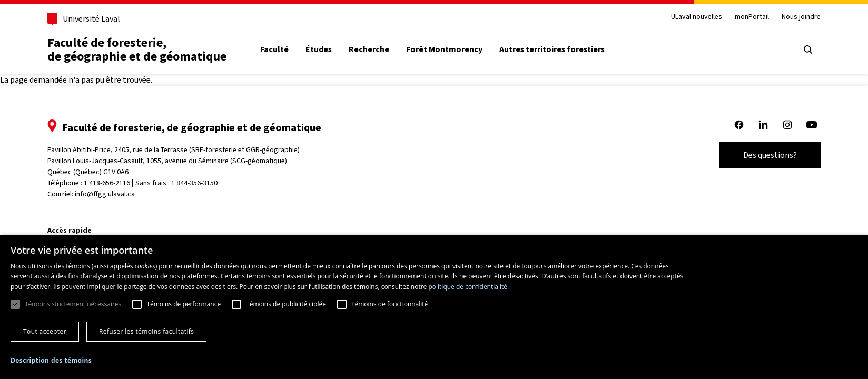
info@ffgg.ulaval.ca (105, 194)
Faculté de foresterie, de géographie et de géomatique (137, 49)
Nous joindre (801, 17)
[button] (51, 361)
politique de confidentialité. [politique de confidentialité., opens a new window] (468, 287)
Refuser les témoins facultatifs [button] (146, 331)
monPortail (752, 17)
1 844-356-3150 (194, 183)
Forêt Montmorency (444, 49)
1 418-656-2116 (107, 183)
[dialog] (434, 307)
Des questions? (770, 155)
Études (319, 49)
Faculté (274, 49)
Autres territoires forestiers (552, 49)
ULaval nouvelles (697, 17)
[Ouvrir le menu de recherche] (808, 49)
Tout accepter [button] (45, 331)
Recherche (369, 49)
